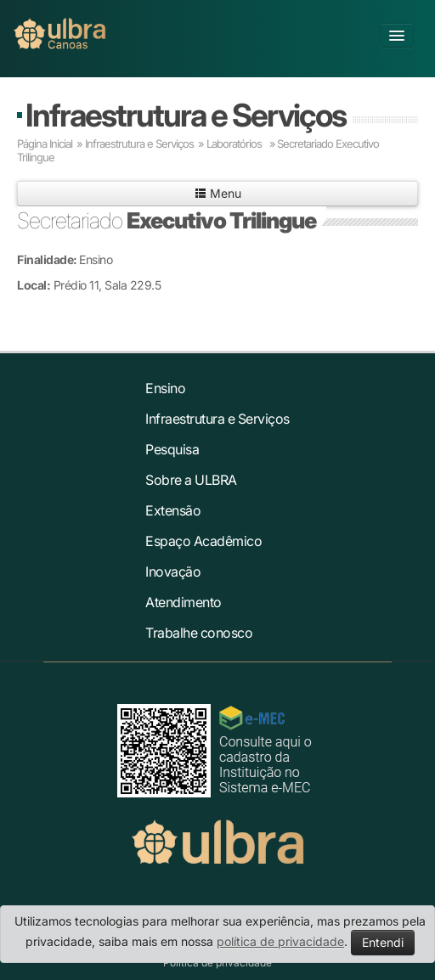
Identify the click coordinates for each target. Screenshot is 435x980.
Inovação (173, 572)
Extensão (173, 510)
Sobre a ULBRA (191, 480)
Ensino (165, 388)
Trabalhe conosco (199, 633)
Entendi (383, 942)
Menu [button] (218, 193)
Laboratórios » (241, 144)
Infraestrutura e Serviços (186, 115)
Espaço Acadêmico (203, 541)
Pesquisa (172, 449)
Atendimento (184, 602)
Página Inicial (45, 144)
